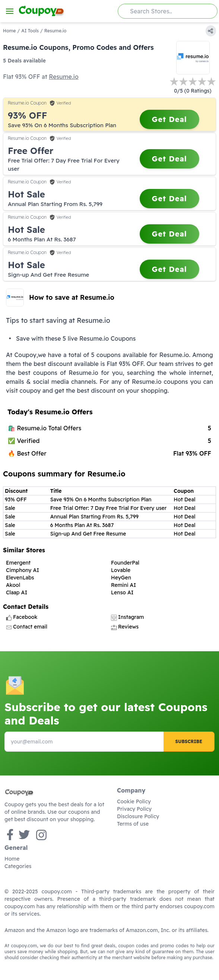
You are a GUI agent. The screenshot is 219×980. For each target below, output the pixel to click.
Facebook (22, 617)
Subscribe (189, 741)
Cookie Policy (134, 801)
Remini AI (123, 585)
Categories (18, 866)
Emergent (18, 563)
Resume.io (64, 77)
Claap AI (17, 592)
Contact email (27, 627)
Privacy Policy (134, 809)
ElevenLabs (20, 578)
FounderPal (125, 563)
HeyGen (121, 578)
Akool (13, 585)
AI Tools (30, 31)
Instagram (127, 617)
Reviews (125, 627)
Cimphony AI (23, 570)
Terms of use (133, 824)
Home (9, 31)
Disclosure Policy (138, 816)
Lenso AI (122, 592)
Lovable (121, 570)
